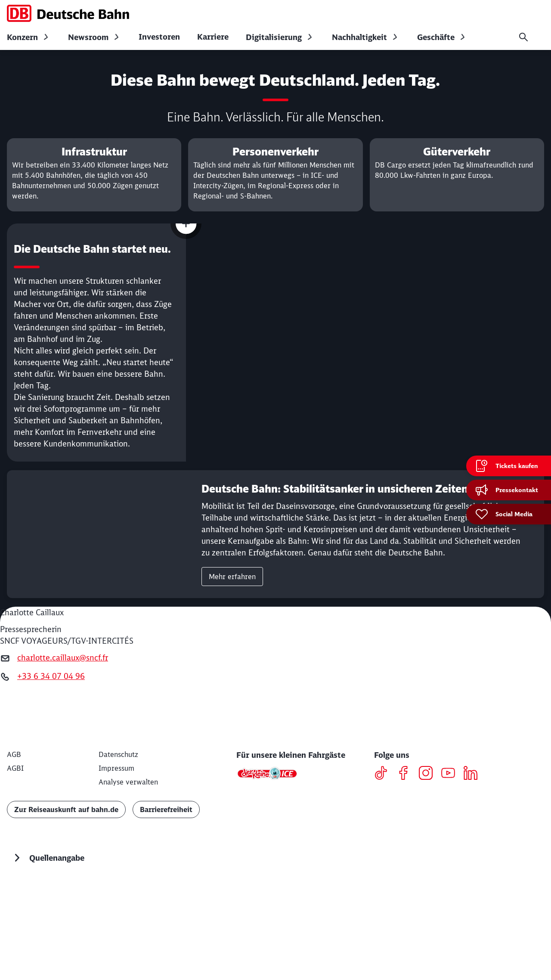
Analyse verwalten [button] (128, 880)
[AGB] (14, 853)
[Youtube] (451, 872)
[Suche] (523, 37)
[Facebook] (407, 872)
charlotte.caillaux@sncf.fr (63, 756)
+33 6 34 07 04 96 (51, 774)
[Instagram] (429, 872)
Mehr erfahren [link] (232, 675)
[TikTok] (384, 872)
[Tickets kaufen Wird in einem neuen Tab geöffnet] (509, 466)
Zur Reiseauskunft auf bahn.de (66, 908)
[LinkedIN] (474, 872)
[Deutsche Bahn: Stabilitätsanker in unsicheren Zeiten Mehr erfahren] (275, 632)
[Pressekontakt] (509, 490)
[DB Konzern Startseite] (68, 13)
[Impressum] (116, 866)
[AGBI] (15, 866)
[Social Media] (509, 514)
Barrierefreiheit (166, 908)
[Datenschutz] (118, 853)
